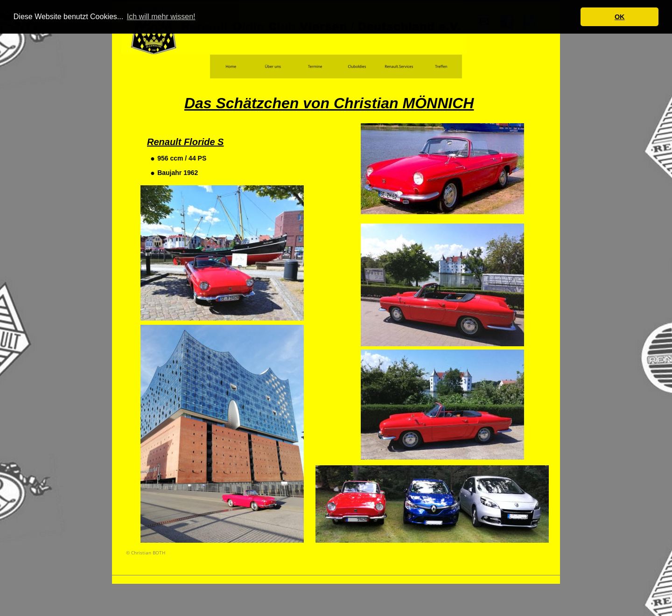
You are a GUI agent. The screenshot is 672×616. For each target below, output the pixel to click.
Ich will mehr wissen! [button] (161, 17)
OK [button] (620, 17)
